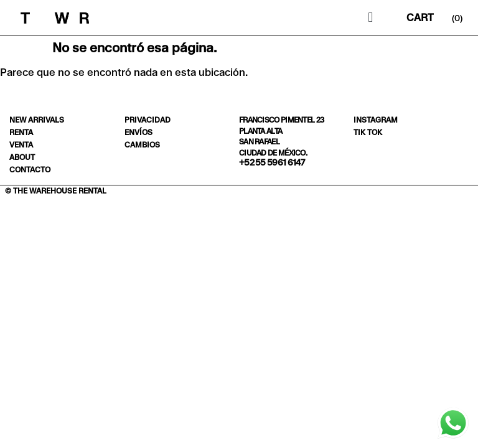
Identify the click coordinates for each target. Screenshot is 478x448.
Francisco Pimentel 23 (281, 120)
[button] (371, 18)
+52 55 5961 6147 (272, 162)
